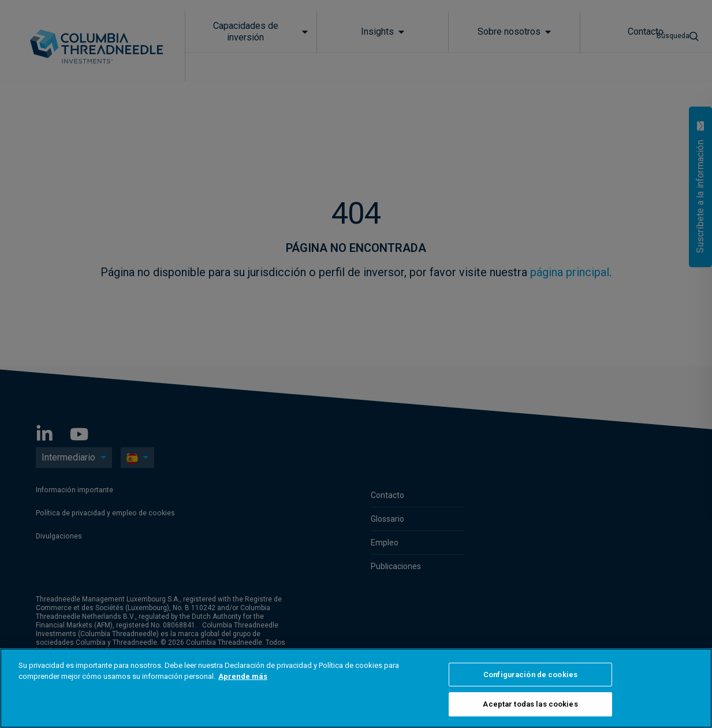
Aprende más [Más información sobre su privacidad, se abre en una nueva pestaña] (243, 676)
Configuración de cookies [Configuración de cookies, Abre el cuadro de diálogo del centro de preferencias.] (530, 675)
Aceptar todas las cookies (530, 704)
